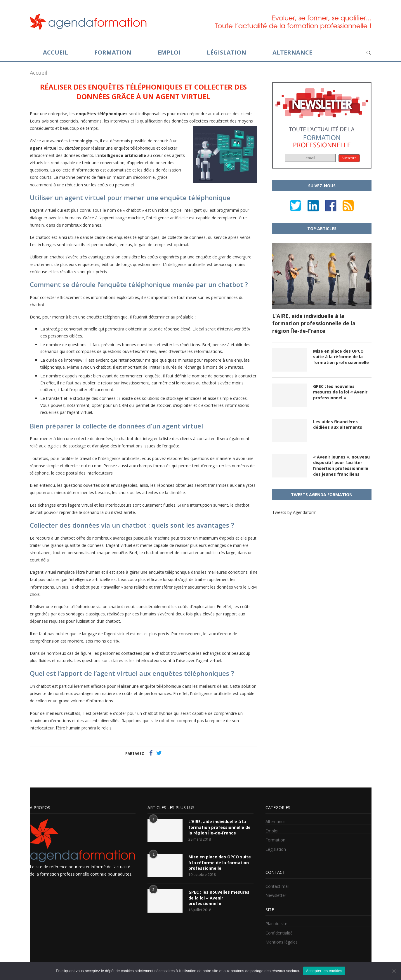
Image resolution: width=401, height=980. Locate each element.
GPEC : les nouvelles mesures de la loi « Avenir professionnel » (340, 392)
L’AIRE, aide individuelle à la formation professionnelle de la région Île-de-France (314, 323)
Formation (113, 52)
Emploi (169, 52)
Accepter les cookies (324, 971)
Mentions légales (282, 942)
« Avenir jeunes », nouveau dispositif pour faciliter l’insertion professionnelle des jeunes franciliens (341, 466)
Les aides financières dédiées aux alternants (338, 425)
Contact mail (277, 886)
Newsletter (276, 895)
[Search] (369, 53)
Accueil (55, 52)
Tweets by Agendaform (294, 512)
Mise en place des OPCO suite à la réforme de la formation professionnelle (341, 357)
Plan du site (276, 924)
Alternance (292, 52)
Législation (226, 52)
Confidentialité (279, 933)
